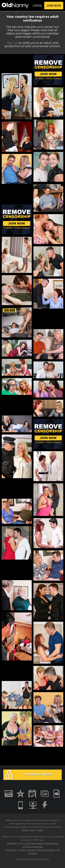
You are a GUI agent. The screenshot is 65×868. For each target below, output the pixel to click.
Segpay (25, 830)
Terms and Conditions (45, 850)
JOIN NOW (54, 6)
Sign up (12, 43)
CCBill (40, 830)
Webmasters (12, 843)
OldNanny (10, 820)
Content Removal (27, 850)
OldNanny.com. (43, 859)
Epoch (32, 830)
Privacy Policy (11, 850)
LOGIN (37, 6)
